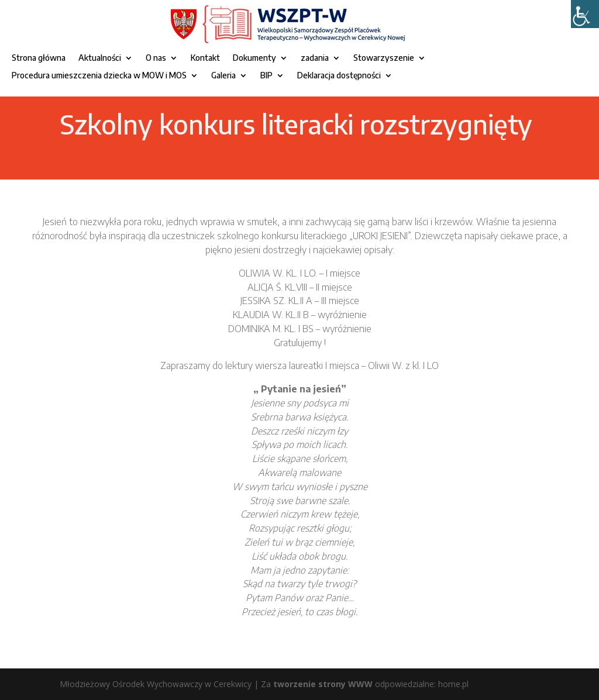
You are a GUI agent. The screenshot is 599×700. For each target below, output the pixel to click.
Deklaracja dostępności (339, 76)
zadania (315, 58)
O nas (156, 58)
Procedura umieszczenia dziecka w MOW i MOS (99, 76)
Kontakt (205, 58)
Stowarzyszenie (384, 58)
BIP (266, 76)
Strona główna (39, 58)
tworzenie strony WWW (323, 684)
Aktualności (100, 58)
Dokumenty (254, 58)
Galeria (223, 76)
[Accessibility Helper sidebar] (585, 14)
